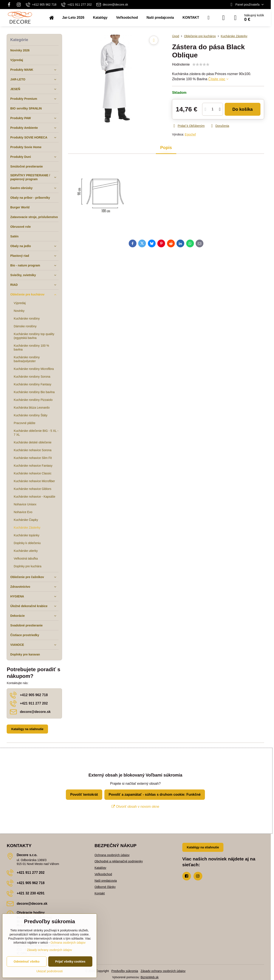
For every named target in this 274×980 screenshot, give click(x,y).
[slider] (201, 65)
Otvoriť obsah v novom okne (135, 807)
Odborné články (105, 887)
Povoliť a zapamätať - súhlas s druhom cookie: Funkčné (155, 795)
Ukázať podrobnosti (50, 971)
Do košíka (242, 109)
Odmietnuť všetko (26, 962)
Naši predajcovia (106, 881)
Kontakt (100, 893)
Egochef (190, 134)
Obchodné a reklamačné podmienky (119, 861)
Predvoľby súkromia (125, 971)
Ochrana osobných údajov (112, 855)
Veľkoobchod (103, 874)
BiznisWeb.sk (150, 977)
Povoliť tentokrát (84, 795)
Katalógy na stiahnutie (27, 729)
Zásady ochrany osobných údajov (163, 971)
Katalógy (100, 868)
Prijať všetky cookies (70, 962)
